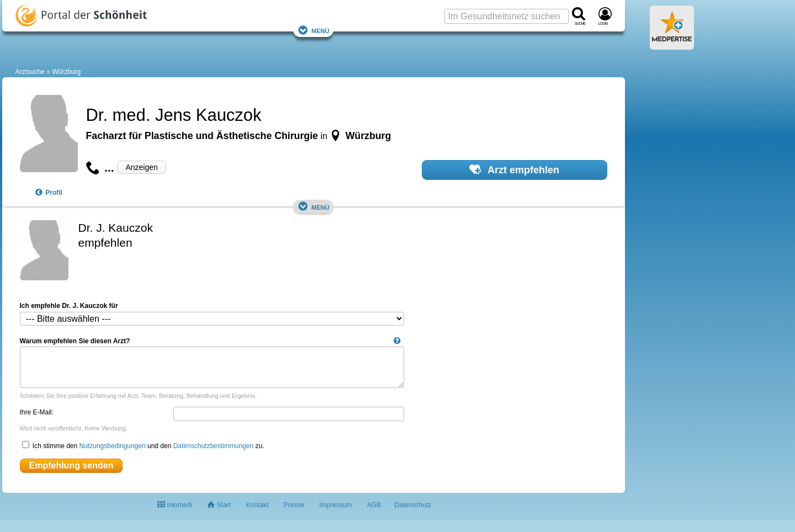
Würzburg (66, 72)
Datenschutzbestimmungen (213, 446)
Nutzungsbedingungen (113, 446)
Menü (314, 30)
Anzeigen (141, 167)
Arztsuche (30, 72)
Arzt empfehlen (514, 169)
